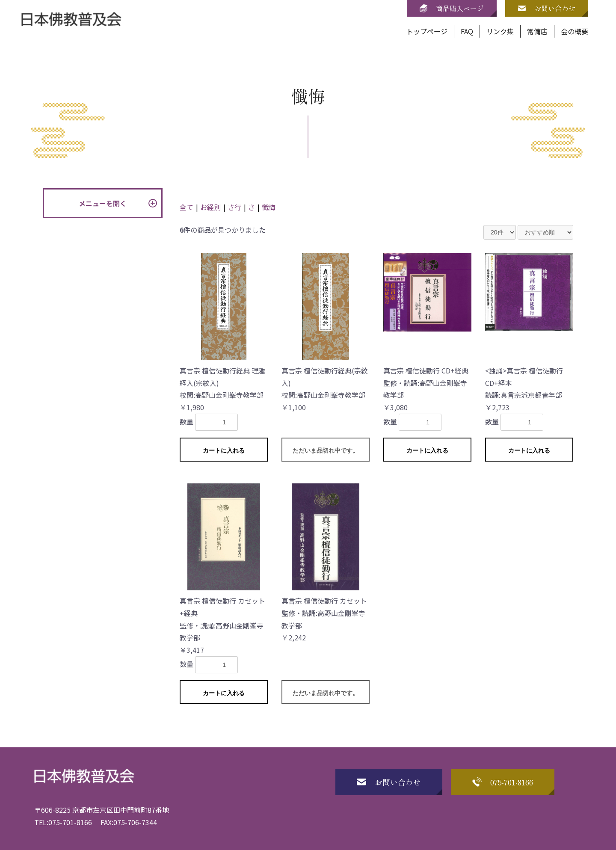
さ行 (234, 207)
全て (187, 207)
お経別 (210, 207)
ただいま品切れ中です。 (326, 450)
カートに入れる (224, 450)
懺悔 (269, 207)
